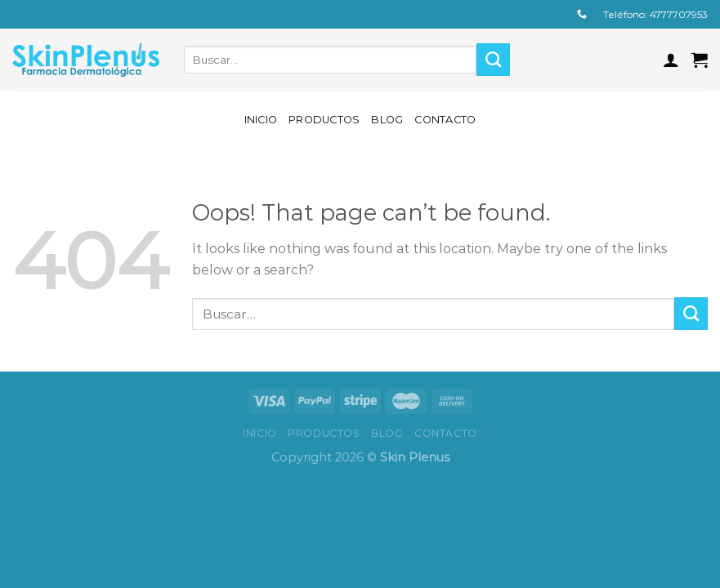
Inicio (261, 120)
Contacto (445, 120)
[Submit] (493, 60)
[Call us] (582, 15)
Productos (324, 120)
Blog (387, 120)
